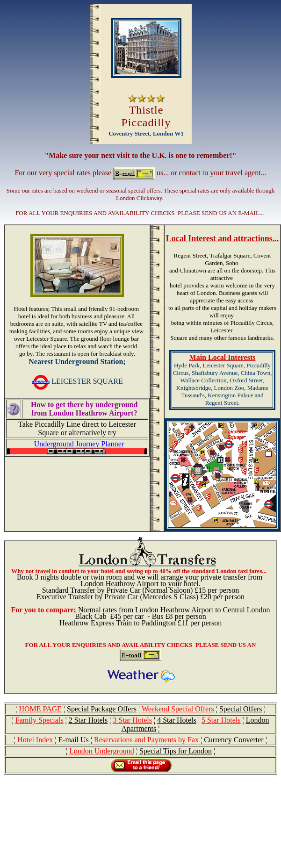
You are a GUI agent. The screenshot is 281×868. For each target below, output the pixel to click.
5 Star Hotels (221, 720)
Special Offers (241, 709)
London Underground (102, 751)
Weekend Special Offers (178, 709)
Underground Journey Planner (79, 444)
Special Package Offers (102, 709)
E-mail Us (73, 740)
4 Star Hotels (177, 720)
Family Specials (40, 720)
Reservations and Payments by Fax (146, 740)
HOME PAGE (40, 709)
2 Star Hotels (88, 720)
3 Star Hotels (132, 720)
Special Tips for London (176, 751)
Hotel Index (35, 740)
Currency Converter (234, 740)
